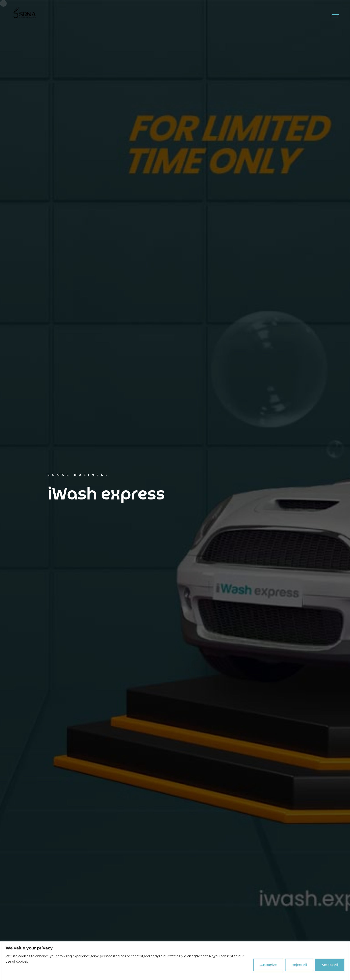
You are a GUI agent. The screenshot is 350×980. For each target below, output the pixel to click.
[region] (175, 961)
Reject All (299, 965)
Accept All (330, 965)
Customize (268, 965)
